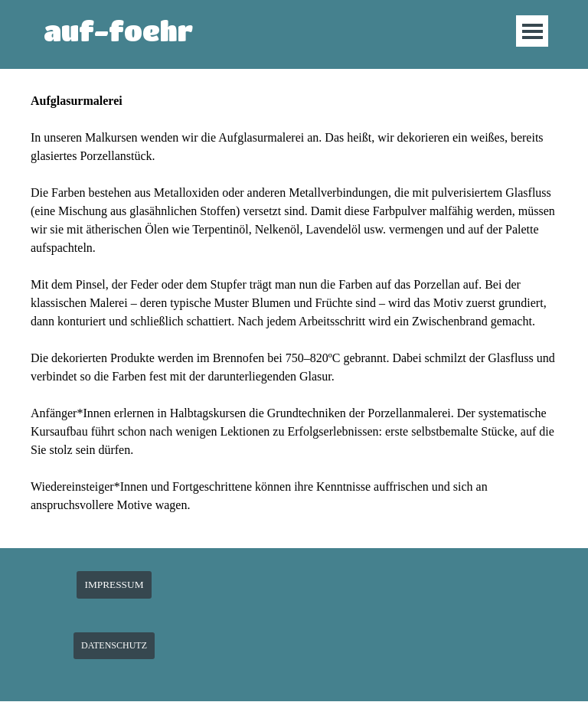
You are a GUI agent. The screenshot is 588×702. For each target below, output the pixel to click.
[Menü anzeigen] (532, 31)
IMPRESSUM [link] (114, 584)
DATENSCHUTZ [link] (114, 645)
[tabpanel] (294, 312)
